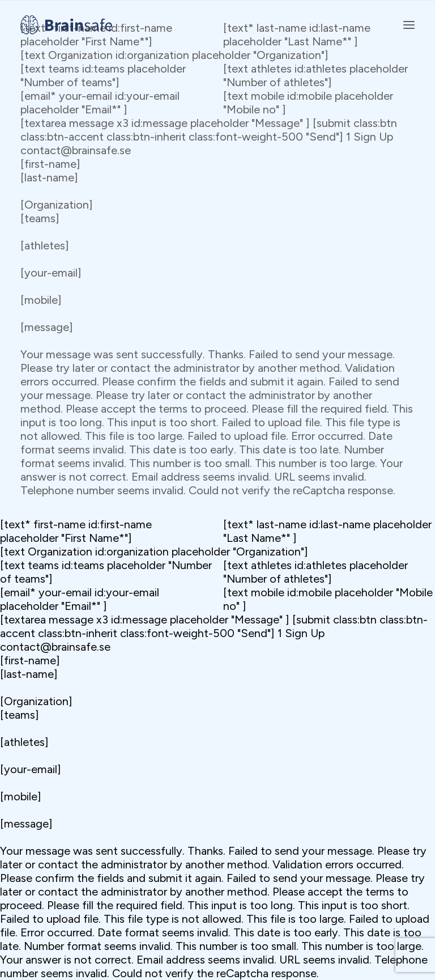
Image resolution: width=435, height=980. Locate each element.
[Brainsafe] (66, 25)
